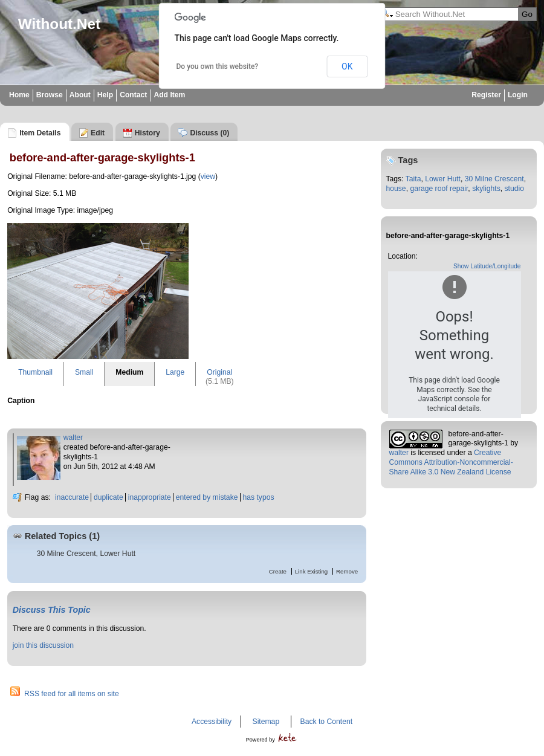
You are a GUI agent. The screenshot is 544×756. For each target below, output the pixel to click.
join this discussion (43, 645)
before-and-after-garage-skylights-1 (478, 439)
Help (105, 95)
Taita (413, 179)
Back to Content (327, 722)
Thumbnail (35, 372)
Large (175, 372)
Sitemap (266, 722)
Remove (347, 571)
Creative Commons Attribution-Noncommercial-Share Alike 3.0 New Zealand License (451, 462)
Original (219, 372)
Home (19, 95)
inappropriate (150, 497)
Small (84, 372)
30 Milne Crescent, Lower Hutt (86, 554)
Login (518, 95)
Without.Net (59, 24)
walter (73, 438)
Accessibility (212, 722)
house (396, 189)
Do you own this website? (218, 66)
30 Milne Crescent (494, 179)
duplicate (108, 497)
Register (486, 95)
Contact (133, 95)
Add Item (169, 95)
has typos (259, 497)
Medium (129, 372)
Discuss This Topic (52, 610)
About (80, 95)
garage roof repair (439, 189)
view (208, 176)
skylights (486, 189)
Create (278, 571)
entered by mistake (207, 497)
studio (514, 189)
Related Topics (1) (62, 536)
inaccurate (72, 497)
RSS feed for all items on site (72, 694)
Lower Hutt (443, 179)
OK (347, 66)
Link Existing (312, 571)
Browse (50, 95)
